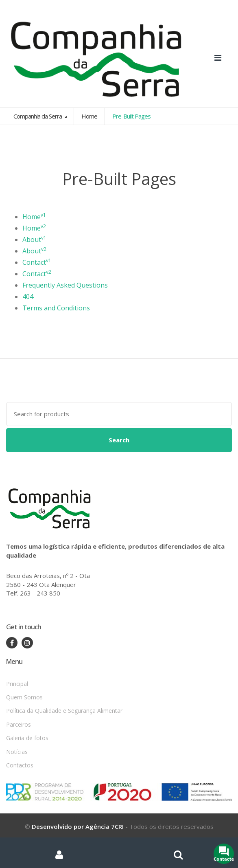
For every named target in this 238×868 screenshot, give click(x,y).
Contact (37, 262)
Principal (17, 684)
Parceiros (19, 724)
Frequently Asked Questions (65, 285)
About (34, 240)
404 (28, 297)
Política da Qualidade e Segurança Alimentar (64, 711)
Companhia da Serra (38, 116)
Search (119, 440)
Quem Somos (24, 697)
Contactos (20, 765)
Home (89, 116)
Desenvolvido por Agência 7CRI (78, 826)
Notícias (17, 752)
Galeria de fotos (27, 738)
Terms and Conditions (56, 308)
